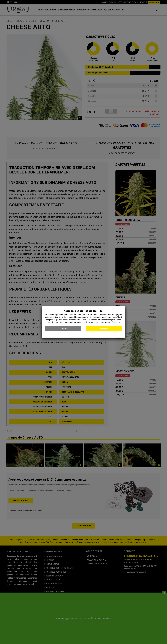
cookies (58, 322)
